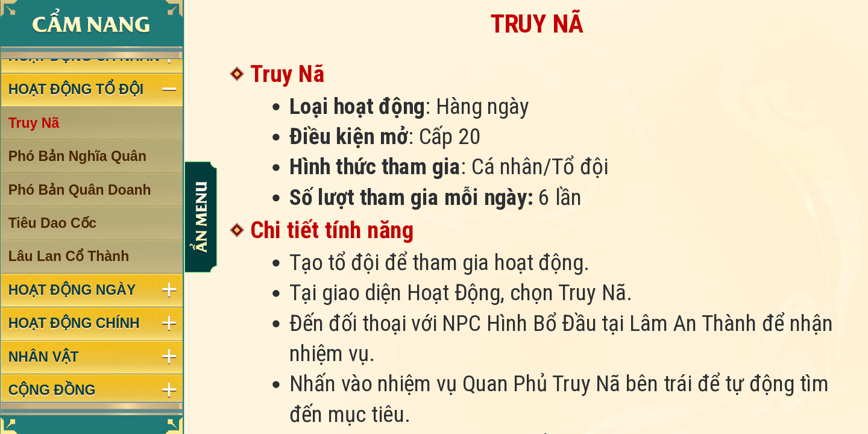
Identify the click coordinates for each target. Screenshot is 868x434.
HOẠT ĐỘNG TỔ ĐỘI (76, 89)
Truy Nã (34, 123)
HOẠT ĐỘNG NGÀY (72, 290)
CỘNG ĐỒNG (52, 390)
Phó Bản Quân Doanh (80, 190)
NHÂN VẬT (44, 357)
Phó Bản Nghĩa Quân (77, 156)
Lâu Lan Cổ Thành (69, 257)
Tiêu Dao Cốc (52, 223)
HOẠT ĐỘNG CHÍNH (74, 324)
